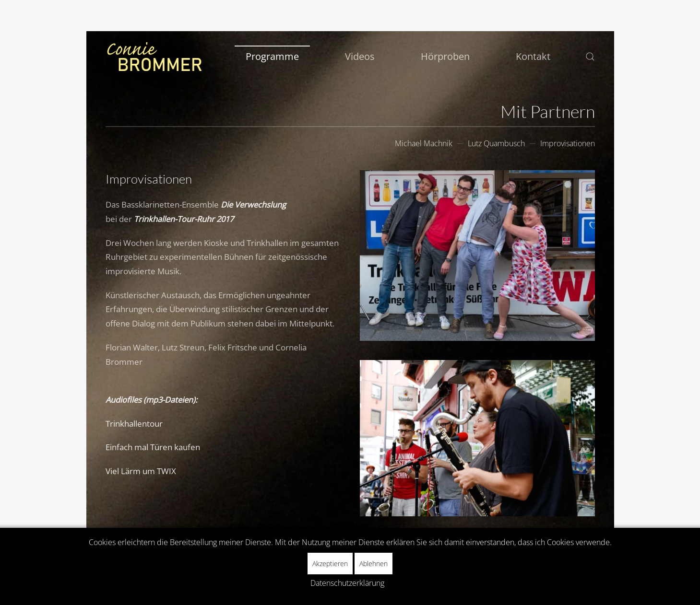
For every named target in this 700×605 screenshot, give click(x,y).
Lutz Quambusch (496, 143)
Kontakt (533, 56)
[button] (590, 57)
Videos (360, 56)
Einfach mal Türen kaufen (153, 447)
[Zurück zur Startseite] (154, 57)
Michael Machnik (424, 143)
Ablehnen (374, 564)
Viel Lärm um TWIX (141, 471)
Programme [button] (272, 56)
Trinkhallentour (134, 424)
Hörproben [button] (445, 56)
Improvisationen (568, 143)
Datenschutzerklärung (347, 583)
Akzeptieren (330, 564)
